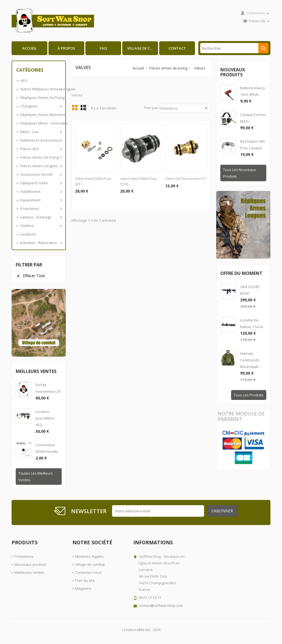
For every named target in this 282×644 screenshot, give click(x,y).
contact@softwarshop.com (161, 605)
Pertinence (185, 108)
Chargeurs (41, 106)
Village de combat (143, 48)
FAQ (103, 48)
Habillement (41, 191)
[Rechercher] (234, 48)
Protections (41, 209)
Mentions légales (90, 556)
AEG (24, 80)
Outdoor (41, 226)
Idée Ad (143, 630)
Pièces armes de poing (41, 157)
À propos (66, 48)
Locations (28, 234)
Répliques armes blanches (41, 115)
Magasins (83, 588)
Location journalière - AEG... (46, 418)
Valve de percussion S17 (186, 178)
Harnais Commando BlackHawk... (250, 360)
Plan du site (85, 580)
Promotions (24, 556)
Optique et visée (41, 183)
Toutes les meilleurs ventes (36, 477)
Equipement (41, 200)
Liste (83, 107)
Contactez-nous (88, 572)
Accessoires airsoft (41, 174)
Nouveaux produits (30, 564)
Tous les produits (249, 395)
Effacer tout (30, 276)
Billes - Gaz (41, 132)
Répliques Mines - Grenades (41, 123)
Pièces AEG (41, 149)
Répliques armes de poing (41, 98)
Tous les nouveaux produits (240, 173)
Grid (75, 107)
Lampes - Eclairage (41, 217)
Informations (153, 542)
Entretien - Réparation (41, 243)
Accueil (30, 48)
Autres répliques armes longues (41, 89)
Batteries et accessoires (41, 140)
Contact (177, 48)
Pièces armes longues (41, 166)
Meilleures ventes (29, 572)
